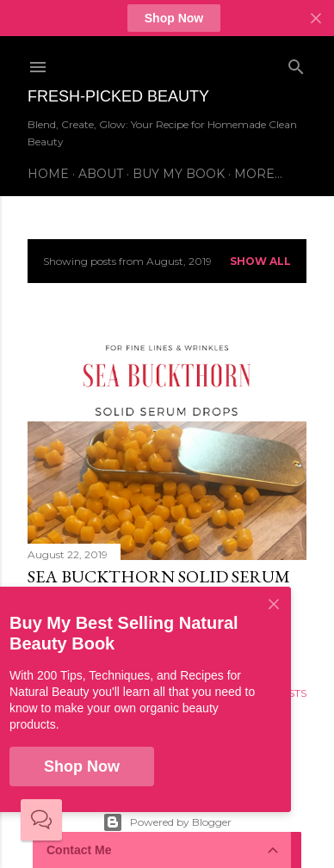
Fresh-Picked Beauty (118, 96)
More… (258, 174)
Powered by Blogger (167, 822)
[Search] (296, 63)
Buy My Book (179, 174)
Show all (260, 261)
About (101, 174)
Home (48, 174)
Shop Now (174, 18)
